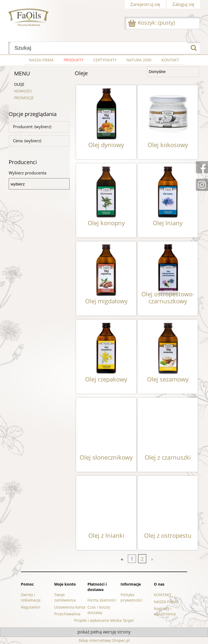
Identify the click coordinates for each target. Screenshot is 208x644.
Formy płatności (102, 600)
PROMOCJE (24, 98)
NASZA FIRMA (166, 602)
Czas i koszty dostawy (99, 610)
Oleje (19, 84)
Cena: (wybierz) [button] (27, 141)
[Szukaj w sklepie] (99, 48)
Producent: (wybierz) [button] (32, 127)
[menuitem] (41, 60)
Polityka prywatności (131, 597)
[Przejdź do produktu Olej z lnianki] (106, 513)
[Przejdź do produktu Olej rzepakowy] (106, 357)
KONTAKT (163, 595)
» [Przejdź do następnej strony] (152, 559)
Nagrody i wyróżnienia (165, 611)
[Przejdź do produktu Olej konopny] (106, 200)
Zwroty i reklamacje (31, 597)
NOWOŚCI (23, 91)
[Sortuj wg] (173, 72)
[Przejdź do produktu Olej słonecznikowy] (106, 435)
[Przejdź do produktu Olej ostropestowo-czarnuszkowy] (168, 278)
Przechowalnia (67, 614)
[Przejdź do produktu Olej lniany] (168, 200)
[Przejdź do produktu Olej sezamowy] (168, 357)
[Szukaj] (194, 48)
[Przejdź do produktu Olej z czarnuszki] (168, 435)
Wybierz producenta (27, 173)
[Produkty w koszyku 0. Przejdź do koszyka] (152, 23)
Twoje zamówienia (65, 597)
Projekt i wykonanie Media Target (104, 620)
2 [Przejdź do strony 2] (142, 559)
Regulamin (31, 607)
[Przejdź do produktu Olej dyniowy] (106, 122)
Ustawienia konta (70, 607)
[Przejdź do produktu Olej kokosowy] (168, 122)
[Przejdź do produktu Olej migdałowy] (106, 278)
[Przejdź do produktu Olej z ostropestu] (168, 513)
